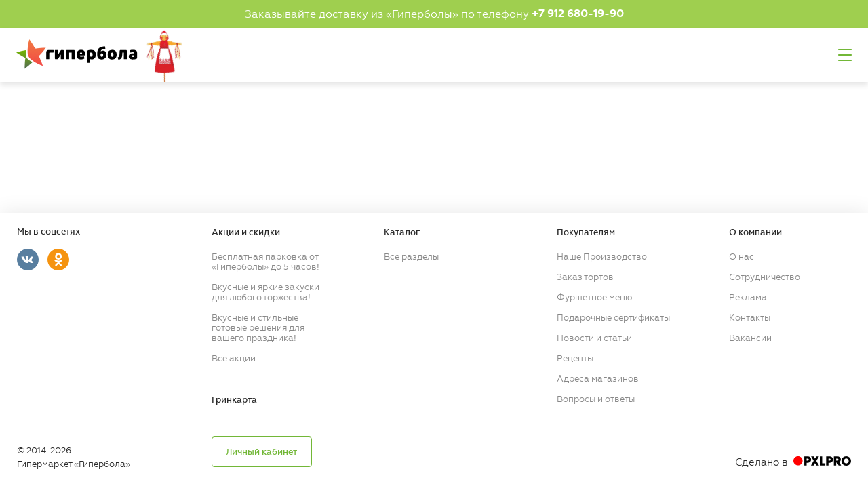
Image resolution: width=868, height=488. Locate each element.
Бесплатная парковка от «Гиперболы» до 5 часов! (265, 262)
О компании (755, 232)
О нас (742, 257)
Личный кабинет (261, 452)
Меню (845, 55)
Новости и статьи (594, 338)
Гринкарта (234, 400)
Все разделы (411, 257)
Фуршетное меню (594, 297)
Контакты (750, 318)
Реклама (748, 297)
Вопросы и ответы (596, 399)
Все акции (234, 358)
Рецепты (575, 358)
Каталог (402, 232)
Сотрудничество (765, 277)
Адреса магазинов (598, 379)
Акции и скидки (246, 232)
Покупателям (586, 232)
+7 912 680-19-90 (578, 14)
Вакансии (750, 338)
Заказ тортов (585, 277)
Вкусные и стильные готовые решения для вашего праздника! (258, 328)
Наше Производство (602, 257)
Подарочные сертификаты (613, 318)
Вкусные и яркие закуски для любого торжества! (265, 292)
